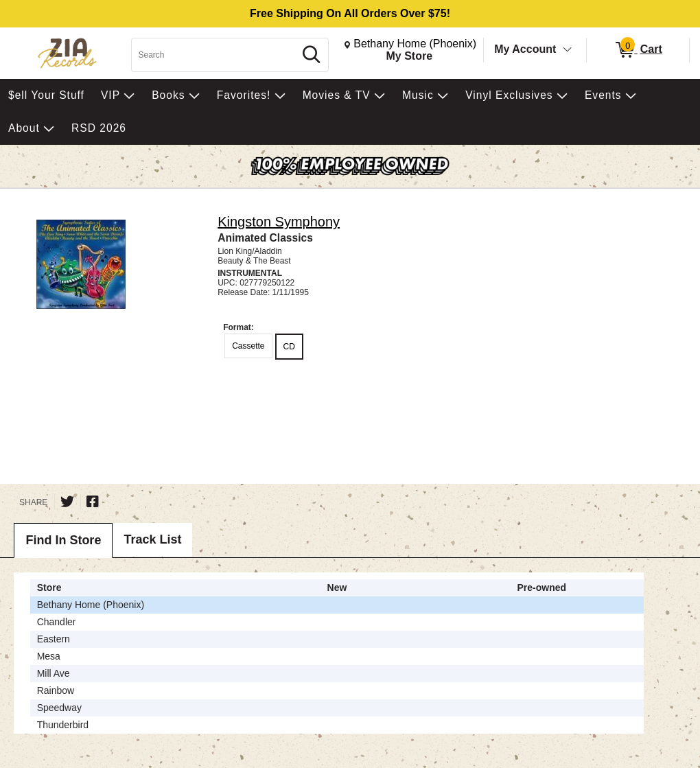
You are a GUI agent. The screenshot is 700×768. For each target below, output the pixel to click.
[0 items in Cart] (638, 50)
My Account (525, 49)
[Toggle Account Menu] (568, 50)
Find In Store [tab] (63, 540)
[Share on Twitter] (67, 502)
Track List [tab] (152, 539)
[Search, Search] (215, 55)
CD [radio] (289, 347)
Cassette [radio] (248, 346)
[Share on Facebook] (93, 502)
